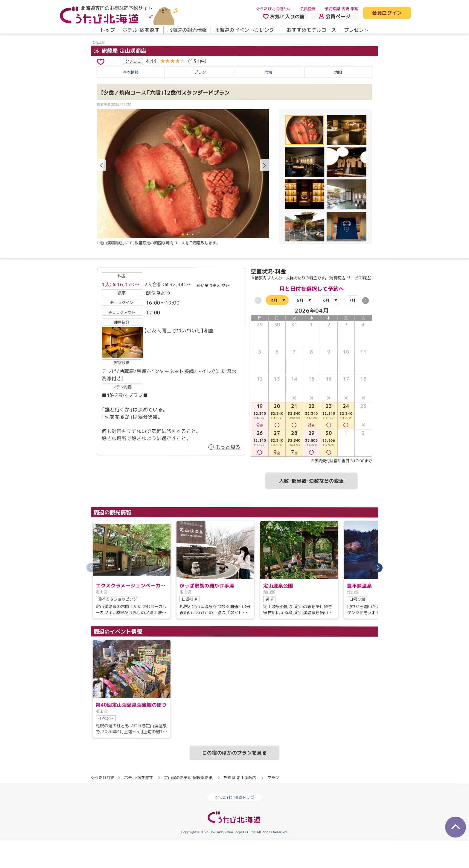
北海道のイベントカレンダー (247, 30)
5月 (300, 328)
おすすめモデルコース (311, 30)
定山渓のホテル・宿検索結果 (188, 805)
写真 (269, 99)
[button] (264, 193)
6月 (326, 328)
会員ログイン (387, 13)
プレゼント (356, 30)
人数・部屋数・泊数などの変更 (312, 508)
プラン (200, 99)
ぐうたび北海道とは (274, 9)
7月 (352, 328)
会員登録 (308, 9)
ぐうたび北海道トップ (234, 825)
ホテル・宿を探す (141, 30)
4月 (274, 328)
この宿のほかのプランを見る (234, 780)
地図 (338, 99)
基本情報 (131, 99)
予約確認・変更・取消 (342, 9)
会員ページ (335, 16)
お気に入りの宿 (284, 16)
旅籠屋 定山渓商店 (120, 78)
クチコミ (133, 88)
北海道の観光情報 (187, 30)
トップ (108, 30)
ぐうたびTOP (102, 805)
